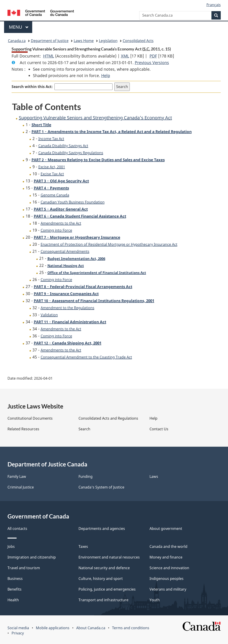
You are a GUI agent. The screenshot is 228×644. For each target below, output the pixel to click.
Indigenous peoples (167, 579)
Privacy (18, 633)
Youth (155, 600)
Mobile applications (53, 628)
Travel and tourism (24, 568)
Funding (86, 476)
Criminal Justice (21, 487)
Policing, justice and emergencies (107, 589)
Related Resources (23, 429)
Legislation (108, 41)
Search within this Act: (32, 87)
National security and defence (104, 568)
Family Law (17, 476)
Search (84, 429)
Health (13, 600)
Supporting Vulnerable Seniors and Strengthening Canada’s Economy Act (95, 118)
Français (214, 5)
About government (166, 529)
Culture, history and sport (101, 579)
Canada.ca (17, 41)
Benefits (15, 589)
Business (15, 579)
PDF (153, 56)
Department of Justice (50, 41)
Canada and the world (168, 546)
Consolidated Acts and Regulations (108, 418)
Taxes (83, 546)
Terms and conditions (131, 628)
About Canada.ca (91, 628)
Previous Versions (152, 63)
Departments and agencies (102, 529)
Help (106, 75)
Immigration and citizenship (32, 557)
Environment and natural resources (109, 557)
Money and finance (166, 557)
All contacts (17, 529)
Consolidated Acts (138, 41)
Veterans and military (168, 589)
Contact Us (159, 429)
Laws (154, 476)
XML (125, 56)
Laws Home (84, 41)
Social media (18, 628)
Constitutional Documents (30, 418)
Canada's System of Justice (101, 487)
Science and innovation (169, 568)
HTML (49, 56)
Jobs (11, 546)
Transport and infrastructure (103, 600)
